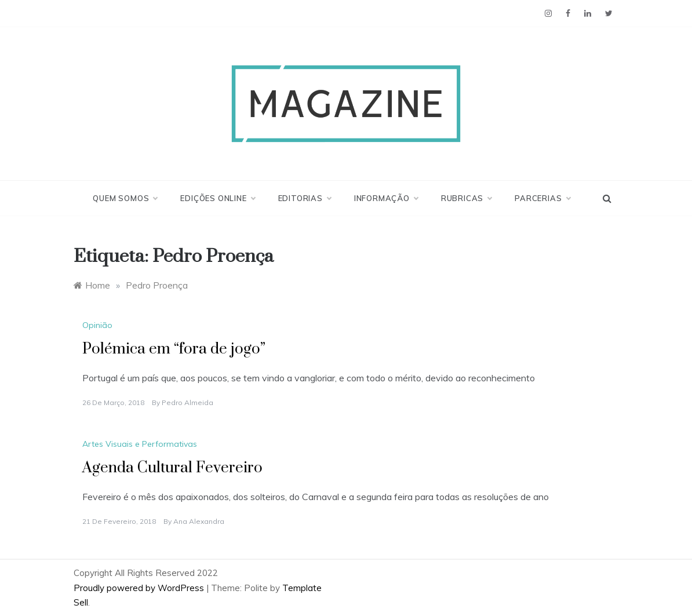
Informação (386, 198)
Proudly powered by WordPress (140, 588)
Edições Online (217, 198)
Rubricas (466, 198)
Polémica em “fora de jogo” (174, 349)
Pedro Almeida (187, 402)
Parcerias (542, 198)
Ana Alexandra (199, 521)
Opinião (97, 325)
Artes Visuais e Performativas (140, 444)
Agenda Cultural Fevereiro (172, 468)
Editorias (305, 198)
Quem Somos (125, 198)
